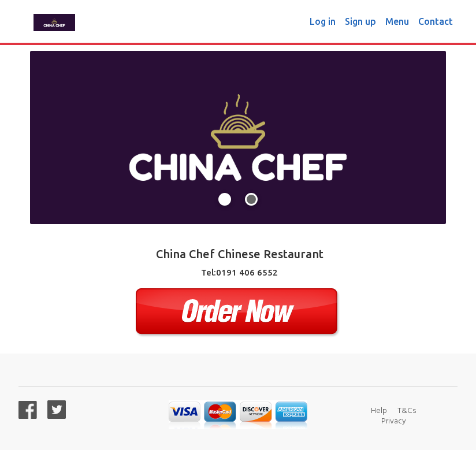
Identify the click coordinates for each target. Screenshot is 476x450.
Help (379, 410)
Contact (436, 21)
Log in (323, 21)
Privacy (394, 420)
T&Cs (407, 410)
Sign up (360, 21)
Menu (397, 21)
